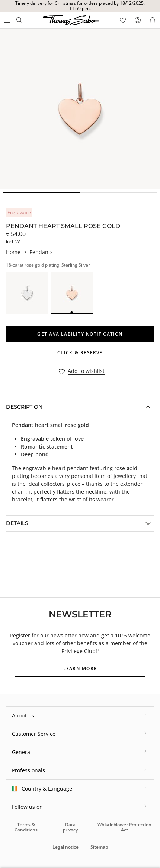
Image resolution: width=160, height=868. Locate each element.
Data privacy (70, 827)
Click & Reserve (80, 353)
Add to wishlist (86, 371)
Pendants (41, 252)
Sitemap (99, 847)
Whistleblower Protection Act (124, 827)
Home (13, 252)
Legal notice (65, 847)
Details (17, 523)
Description (24, 407)
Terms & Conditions (26, 827)
